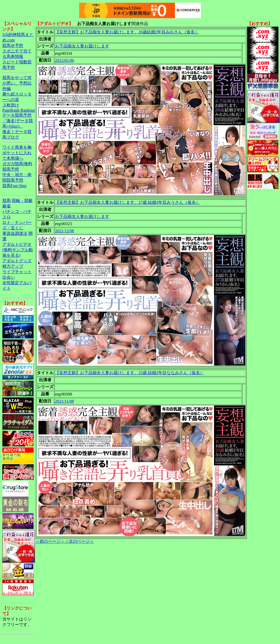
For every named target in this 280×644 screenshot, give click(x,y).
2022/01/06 (65, 60)
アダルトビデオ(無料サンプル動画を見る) (18, 250)
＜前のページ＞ (50, 541)
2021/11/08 (64, 401)
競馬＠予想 (13, 46)
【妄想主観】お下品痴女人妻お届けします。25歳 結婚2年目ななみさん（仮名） (130, 373)
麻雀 (7, 206)
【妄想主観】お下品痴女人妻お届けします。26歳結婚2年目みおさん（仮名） (127, 32)
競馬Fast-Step (14, 186)
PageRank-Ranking (19, 110)
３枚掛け (11, 105)
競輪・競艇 (22, 201)
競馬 (7, 201)
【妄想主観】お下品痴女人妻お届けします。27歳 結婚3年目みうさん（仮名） (127, 202)
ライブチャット (17, 272)
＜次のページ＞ (79, 541)
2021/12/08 (65, 231)
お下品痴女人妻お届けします (82, 46)
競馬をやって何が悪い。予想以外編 (17, 83)
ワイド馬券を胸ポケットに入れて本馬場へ (17, 153)
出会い (9, 277)
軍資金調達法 (15, 233)
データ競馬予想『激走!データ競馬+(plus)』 (18, 121)
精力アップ (13, 266)
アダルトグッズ (17, 261)
